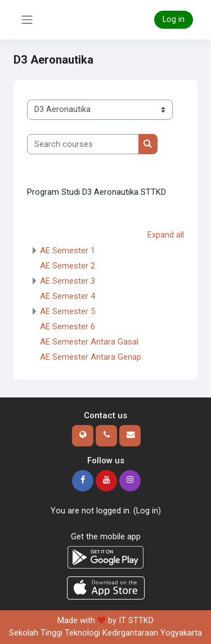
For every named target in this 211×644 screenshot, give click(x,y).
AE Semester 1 (68, 251)
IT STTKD (136, 620)
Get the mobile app (106, 536)
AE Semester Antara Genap (91, 357)
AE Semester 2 (68, 266)
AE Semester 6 (68, 327)
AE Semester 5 (68, 311)
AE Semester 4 (68, 296)
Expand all (166, 235)
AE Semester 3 (68, 281)
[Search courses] (83, 144)
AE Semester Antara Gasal (89, 342)
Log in (174, 19)
